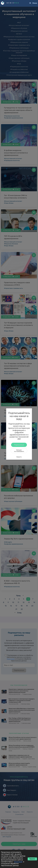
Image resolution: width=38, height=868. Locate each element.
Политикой (18, 862)
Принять (32, 859)
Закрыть (19, 457)
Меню (35, 3)
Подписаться (19, 445)
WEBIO (13, 3)
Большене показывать (19, 451)
